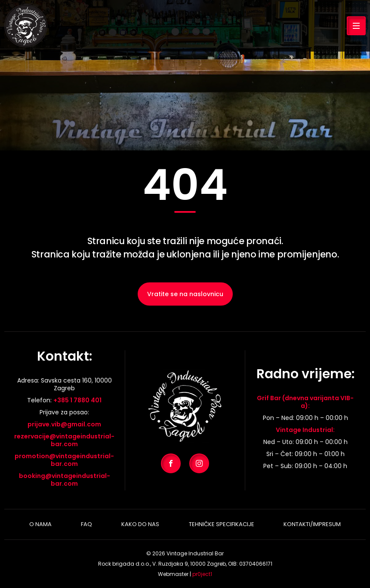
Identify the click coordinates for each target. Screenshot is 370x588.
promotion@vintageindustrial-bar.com (64, 460)
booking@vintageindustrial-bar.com (65, 480)
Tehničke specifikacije (222, 524)
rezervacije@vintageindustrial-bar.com (64, 440)
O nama (40, 524)
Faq (86, 524)
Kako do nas (140, 524)
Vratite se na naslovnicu (185, 294)
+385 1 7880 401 (77, 400)
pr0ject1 (202, 574)
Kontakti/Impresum (312, 524)
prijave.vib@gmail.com (64, 424)
